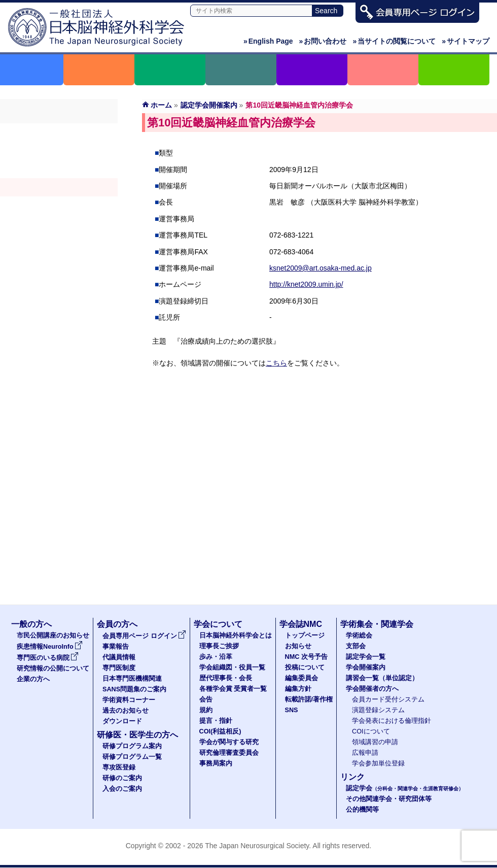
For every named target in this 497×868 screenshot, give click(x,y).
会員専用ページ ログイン (144, 636)
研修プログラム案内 (132, 746)
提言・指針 (216, 721)
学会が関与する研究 (229, 742)
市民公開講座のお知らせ (53, 636)
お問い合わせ (323, 41)
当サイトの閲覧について (394, 41)
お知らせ (298, 646)
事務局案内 (216, 763)
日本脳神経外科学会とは (236, 636)
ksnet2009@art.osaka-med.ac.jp (321, 268)
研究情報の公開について (53, 669)
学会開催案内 (59, 187)
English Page (268, 41)
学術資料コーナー (129, 700)
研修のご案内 (122, 778)
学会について (218, 624)
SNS (292, 710)
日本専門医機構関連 (132, 679)
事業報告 (116, 647)
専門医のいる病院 (48, 658)
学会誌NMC (301, 624)
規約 (206, 710)
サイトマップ (466, 41)
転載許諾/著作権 (309, 699)
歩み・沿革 (216, 657)
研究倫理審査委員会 (229, 753)
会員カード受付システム (388, 699)
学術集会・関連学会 (377, 624)
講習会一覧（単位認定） (382, 678)
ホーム (161, 105)
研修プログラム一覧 (132, 757)
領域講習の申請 (375, 742)
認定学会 (405, 788)
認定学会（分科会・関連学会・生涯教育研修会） (59, 169)
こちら (276, 363)
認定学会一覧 (366, 657)
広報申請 (365, 753)
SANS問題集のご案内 (134, 689)
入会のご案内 (122, 789)
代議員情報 (119, 657)
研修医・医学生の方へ (137, 735)
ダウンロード (122, 721)
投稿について (305, 667)
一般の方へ (31, 624)
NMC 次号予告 (306, 657)
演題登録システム (378, 710)
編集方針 (298, 689)
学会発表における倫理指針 (392, 721)
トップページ (305, 636)
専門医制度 (119, 668)
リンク (352, 777)
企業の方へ (33, 679)
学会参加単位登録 (378, 763)
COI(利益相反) (220, 731)
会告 (206, 699)
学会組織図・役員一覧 (232, 667)
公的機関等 (362, 810)
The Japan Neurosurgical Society (257, 846)
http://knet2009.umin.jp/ (306, 284)
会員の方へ (117, 624)
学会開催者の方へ (59, 224)
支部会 (59, 151)
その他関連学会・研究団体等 (389, 799)
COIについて (371, 731)
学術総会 (59, 132)
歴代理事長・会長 (226, 678)
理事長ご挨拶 (219, 646)
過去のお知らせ (126, 711)
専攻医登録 (119, 767)
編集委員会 (301, 678)
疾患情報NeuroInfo (50, 647)
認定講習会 (59, 206)
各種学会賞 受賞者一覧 (233, 689)
